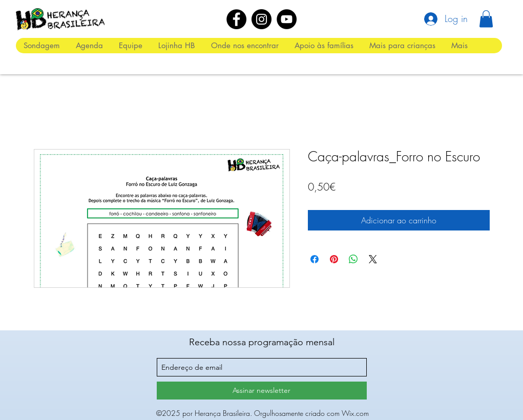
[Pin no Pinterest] (334, 259)
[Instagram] (261, 19)
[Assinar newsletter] (262, 391)
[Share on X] (373, 259)
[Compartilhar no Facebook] (315, 259)
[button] (486, 19)
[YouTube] (287, 19)
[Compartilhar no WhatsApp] (353, 259)
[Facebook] (236, 19)
